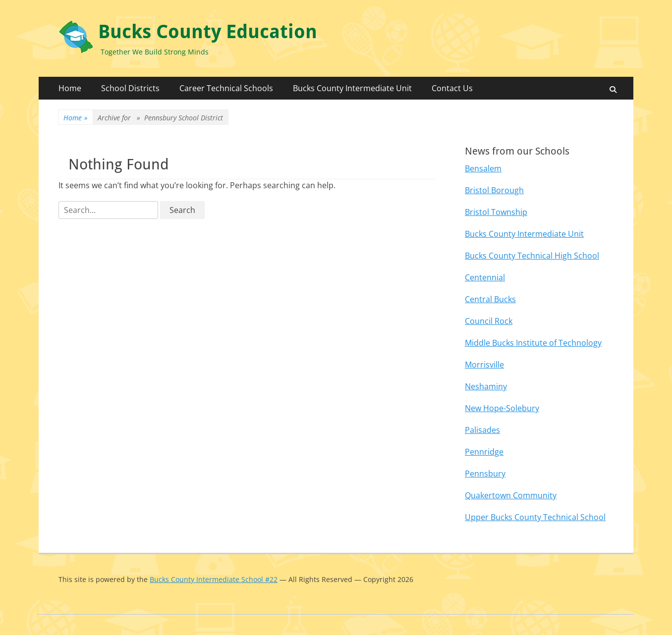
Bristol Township (496, 212)
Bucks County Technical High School (532, 256)
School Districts (130, 88)
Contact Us (452, 88)
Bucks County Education (208, 32)
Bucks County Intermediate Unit (352, 88)
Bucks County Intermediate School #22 (214, 579)
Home (70, 88)
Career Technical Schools (226, 88)
